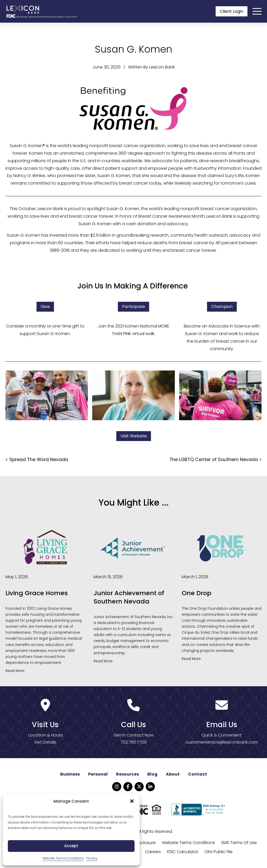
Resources (128, 774)
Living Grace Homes (37, 593)
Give (45, 307)
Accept (71, 846)
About (173, 774)
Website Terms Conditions (63, 858)
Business (70, 774)
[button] (132, 801)
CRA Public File (219, 852)
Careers (153, 852)
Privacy (92, 858)
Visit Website (134, 436)
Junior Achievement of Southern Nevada (129, 597)
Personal (98, 774)
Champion (222, 307)
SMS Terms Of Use (239, 843)
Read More (15, 671)
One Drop (197, 593)
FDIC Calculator (183, 852)
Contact (198, 774)
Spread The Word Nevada (39, 460)
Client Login (232, 11)
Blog (152, 774)
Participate (133, 307)
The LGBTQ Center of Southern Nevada (214, 460)
